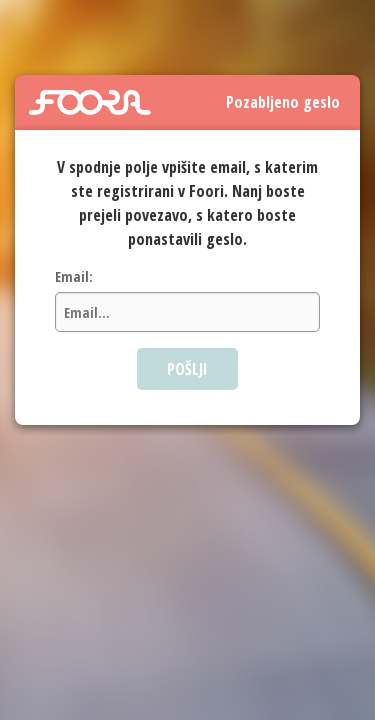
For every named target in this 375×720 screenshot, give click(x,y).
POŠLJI (187, 369)
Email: (74, 276)
